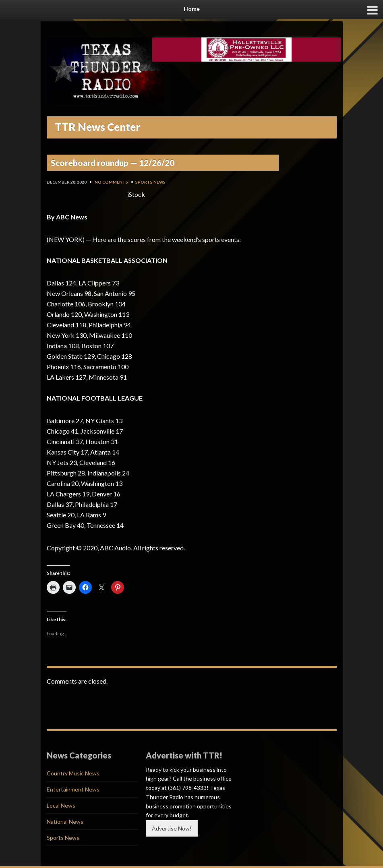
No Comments (111, 182)
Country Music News (73, 773)
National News (65, 821)
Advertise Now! (172, 828)
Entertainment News (73, 789)
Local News (61, 805)
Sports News (150, 182)
